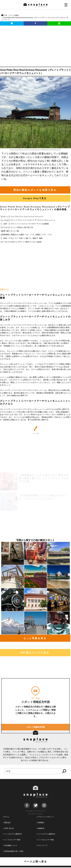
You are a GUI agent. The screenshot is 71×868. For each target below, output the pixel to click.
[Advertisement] (36, 46)
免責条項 (40, 828)
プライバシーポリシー (45, 817)
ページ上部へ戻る (36, 861)
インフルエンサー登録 (45, 840)
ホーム (6, 817)
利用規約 (40, 822)
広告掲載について (10, 845)
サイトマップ (42, 845)
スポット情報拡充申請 (35, 761)
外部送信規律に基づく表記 (13, 851)
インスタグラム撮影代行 (46, 834)
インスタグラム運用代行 (12, 834)
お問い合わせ (9, 828)
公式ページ (4, 289)
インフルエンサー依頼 (12, 840)
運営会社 (7, 822)
